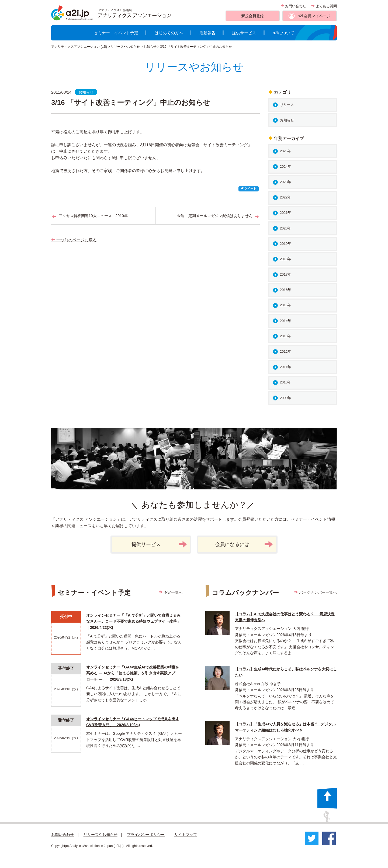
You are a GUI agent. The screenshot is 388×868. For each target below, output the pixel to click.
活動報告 (207, 33)
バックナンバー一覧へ (316, 592)
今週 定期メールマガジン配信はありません (215, 216)
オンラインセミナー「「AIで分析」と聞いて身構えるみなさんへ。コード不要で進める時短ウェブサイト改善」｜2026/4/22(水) (133, 621)
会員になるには (244, 544)
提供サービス (244, 33)
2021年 (286, 213)
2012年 (286, 351)
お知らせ (150, 47)
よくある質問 (324, 6)
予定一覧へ (171, 592)
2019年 (286, 244)
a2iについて (283, 33)
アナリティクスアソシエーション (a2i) (79, 47)
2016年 (286, 290)
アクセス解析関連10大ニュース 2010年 (93, 216)
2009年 (286, 398)
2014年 (286, 321)
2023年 (286, 182)
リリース (287, 105)
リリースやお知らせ (125, 47)
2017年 (286, 274)
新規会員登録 (252, 16)
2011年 (286, 367)
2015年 (286, 305)
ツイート (249, 188)
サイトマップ (186, 835)
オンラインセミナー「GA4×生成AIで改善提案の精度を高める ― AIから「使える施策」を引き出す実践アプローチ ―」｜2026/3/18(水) (133, 673)
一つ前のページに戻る (74, 240)
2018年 (286, 259)
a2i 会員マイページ (314, 16)
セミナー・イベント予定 (116, 33)
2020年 (286, 228)
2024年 (286, 167)
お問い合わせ (294, 6)
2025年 (286, 151)
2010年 (286, 382)
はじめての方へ (169, 33)
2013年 (286, 336)
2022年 (286, 197)
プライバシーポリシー (146, 835)
